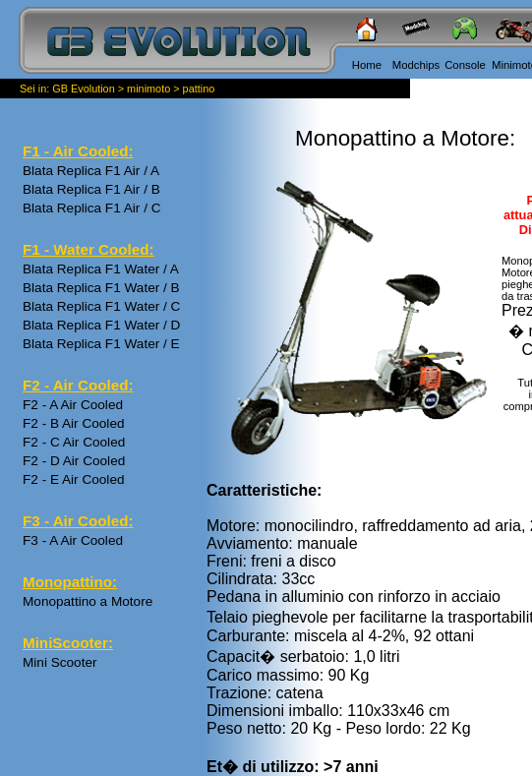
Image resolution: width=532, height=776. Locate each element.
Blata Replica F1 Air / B (91, 189)
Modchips (416, 65)
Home (367, 65)
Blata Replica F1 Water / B (101, 288)
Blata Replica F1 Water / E (101, 344)
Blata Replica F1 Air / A (91, 171)
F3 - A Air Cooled (73, 540)
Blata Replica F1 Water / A (101, 269)
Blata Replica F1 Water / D (101, 325)
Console (465, 65)
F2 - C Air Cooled (74, 442)
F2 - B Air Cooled (74, 423)
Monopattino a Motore (88, 601)
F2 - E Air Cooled (74, 479)
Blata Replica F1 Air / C (92, 208)
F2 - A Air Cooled (73, 405)
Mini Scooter (60, 662)
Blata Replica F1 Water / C (101, 306)
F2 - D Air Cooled (74, 461)
